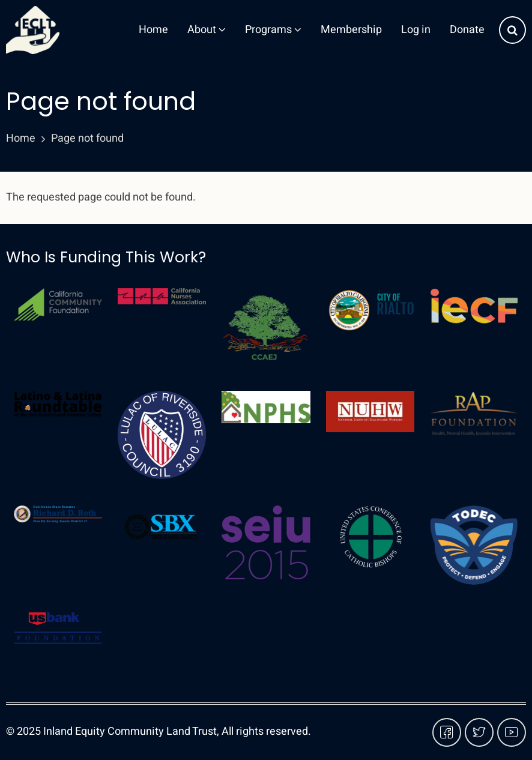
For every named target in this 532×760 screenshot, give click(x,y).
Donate (467, 30)
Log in (416, 30)
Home (153, 30)
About (207, 30)
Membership (351, 30)
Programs (273, 30)
